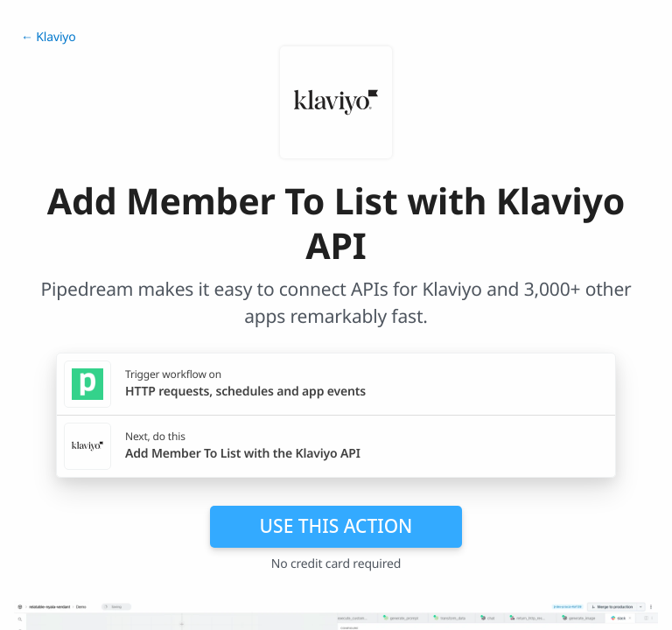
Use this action (336, 526)
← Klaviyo (49, 37)
